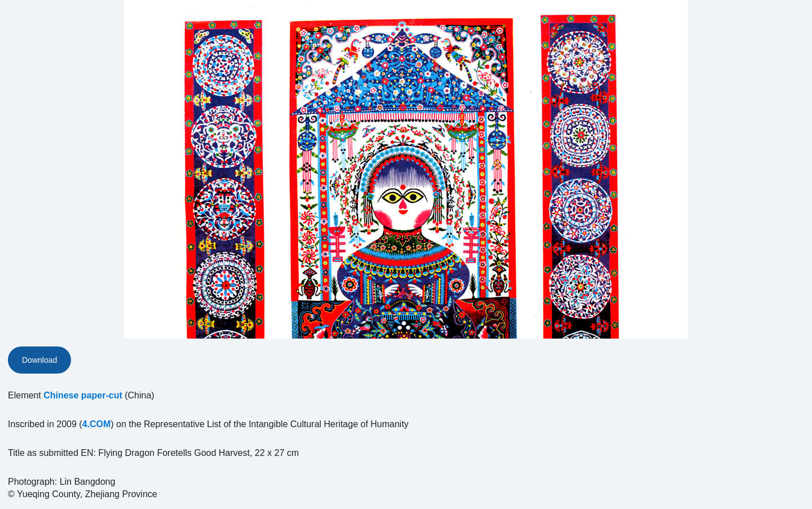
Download (39, 360)
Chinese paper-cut (83, 395)
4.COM (97, 424)
